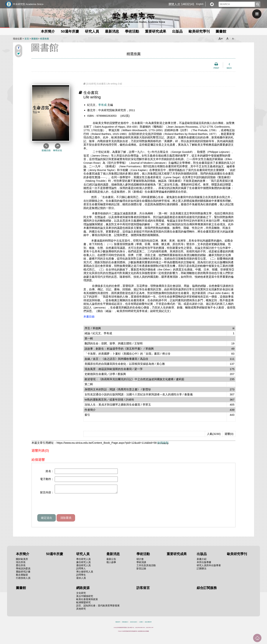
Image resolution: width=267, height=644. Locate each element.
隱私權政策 (125, 624)
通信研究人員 (83, 567)
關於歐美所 (22, 561)
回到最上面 (257, 638)
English (200, 4)
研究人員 (92, 31)
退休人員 (81, 580)
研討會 (140, 561)
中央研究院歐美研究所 (133, 18)
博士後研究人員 (85, 573)
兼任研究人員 (83, 564)
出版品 (177, 31)
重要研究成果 (156, 31)
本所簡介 (48, 31)
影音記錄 (141, 570)
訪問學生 (81, 576)
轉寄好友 (58, 147)
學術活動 (132, 31)
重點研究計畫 (23, 573)
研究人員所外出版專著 (209, 567)
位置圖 (141, 624)
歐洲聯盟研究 (83, 604)
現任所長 (21, 564)
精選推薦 (44, 39)
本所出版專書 (204, 564)
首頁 (27, 39)
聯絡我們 (118, 624)
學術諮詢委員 (23, 570)
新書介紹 (202, 561)
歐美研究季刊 (199, 31)
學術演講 (141, 564)
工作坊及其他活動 (146, 567)
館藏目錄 (46, 147)
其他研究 (81, 610)
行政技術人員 (23, 580)
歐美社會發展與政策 (87, 601)
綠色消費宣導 (148, 624)
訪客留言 (143, 590)
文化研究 (81, 595)
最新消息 (112, 31)
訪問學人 (81, 570)
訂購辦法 (202, 570)
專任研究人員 (83, 561)
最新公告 (111, 561)
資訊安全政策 (133, 624)
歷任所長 (21, 567)
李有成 (102, 105)
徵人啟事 (111, 564)
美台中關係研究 (85, 598)
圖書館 (221, 31)
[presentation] (65, 507)
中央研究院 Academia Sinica (28, 4)
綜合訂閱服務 (207, 590)
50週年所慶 (70, 31)
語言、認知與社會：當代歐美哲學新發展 (98, 607)
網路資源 (83, 590)
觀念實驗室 (22, 576)
